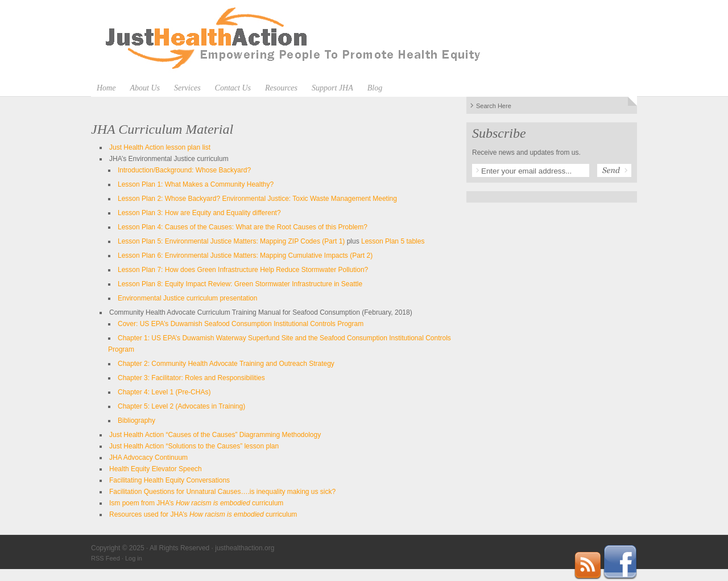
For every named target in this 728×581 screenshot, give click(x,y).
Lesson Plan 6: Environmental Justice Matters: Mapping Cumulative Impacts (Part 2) (245, 256)
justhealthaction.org (364, 40)
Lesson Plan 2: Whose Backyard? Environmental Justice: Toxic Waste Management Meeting (257, 199)
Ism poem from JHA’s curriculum (196, 503)
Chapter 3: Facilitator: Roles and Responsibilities (191, 378)
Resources (281, 88)
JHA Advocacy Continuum (148, 458)
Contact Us (233, 88)
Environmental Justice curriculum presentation (187, 298)
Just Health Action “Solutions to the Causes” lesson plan (194, 446)
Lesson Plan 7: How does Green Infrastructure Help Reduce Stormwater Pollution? (243, 270)
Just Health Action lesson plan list (160, 147)
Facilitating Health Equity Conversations (169, 480)
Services (187, 88)
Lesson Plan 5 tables (393, 241)
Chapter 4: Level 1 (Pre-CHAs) (164, 392)
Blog (375, 88)
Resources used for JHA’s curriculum (203, 514)
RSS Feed (106, 558)
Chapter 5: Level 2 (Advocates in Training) (181, 406)
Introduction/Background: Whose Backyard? (184, 170)
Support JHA (332, 88)
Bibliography (136, 421)
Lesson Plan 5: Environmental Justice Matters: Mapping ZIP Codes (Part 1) (231, 241)
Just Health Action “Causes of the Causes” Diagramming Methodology (215, 435)
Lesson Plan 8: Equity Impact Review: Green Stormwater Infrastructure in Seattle (240, 284)
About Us (145, 88)
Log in (134, 558)
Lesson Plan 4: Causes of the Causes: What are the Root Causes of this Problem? (243, 227)
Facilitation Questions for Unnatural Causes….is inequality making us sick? (222, 492)
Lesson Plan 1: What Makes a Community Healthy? (196, 184)
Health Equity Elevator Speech (156, 469)
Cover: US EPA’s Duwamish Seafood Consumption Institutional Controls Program (241, 324)
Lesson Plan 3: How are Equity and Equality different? (199, 213)
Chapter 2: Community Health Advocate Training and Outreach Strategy (226, 364)
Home (106, 88)
